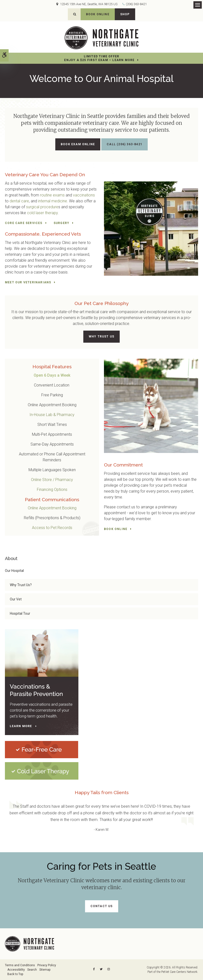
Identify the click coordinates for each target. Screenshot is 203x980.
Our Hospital (14, 571)
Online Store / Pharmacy (52, 480)
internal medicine (53, 201)
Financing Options (52, 490)
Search (32, 970)
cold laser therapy (42, 213)
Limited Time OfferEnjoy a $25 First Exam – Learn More (99, 58)
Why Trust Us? (21, 585)
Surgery (61, 223)
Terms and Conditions (20, 965)
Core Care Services (24, 223)
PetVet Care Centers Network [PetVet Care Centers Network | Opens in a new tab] (179, 972)
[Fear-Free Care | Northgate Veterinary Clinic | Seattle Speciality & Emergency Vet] (42, 749)
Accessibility (16, 970)
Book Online (98, 14)
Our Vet (16, 599)
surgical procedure (42, 207)
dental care (19, 201)
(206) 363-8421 (136, 4)
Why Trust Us (101, 337)
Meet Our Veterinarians (28, 282)
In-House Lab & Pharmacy (52, 415)
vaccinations (84, 195)
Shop (125, 14)
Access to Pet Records (52, 528)
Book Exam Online (78, 144)
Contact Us (102, 906)
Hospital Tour (20, 613)
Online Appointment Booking (52, 508)
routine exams (52, 195)
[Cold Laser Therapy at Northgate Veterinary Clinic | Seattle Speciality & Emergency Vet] (42, 771)
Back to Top (15, 974)
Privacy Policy (47, 965)
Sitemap (45, 970)
